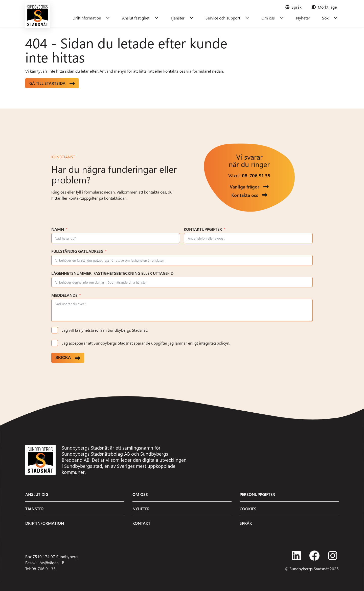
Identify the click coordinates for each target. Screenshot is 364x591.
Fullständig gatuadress (77, 251)
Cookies (248, 509)
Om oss (273, 18)
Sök (326, 18)
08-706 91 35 (256, 175)
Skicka (63, 358)
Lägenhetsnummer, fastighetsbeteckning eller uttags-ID (112, 273)
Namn (58, 229)
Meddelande (64, 295)
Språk (246, 523)
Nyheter (306, 18)
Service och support (230, 18)
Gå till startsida (47, 83)
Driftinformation (100, 18)
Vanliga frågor (245, 187)
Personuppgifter (257, 494)
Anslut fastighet (147, 18)
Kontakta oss (245, 195)
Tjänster (186, 18)
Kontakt (141, 523)
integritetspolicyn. (214, 343)
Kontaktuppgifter (203, 229)
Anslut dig (37, 494)
